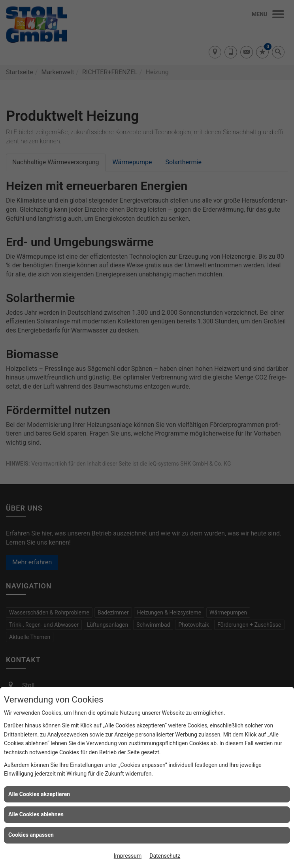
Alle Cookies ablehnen (36, 814)
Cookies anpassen (31, 835)
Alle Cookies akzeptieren (39, 794)
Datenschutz (165, 856)
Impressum (128, 856)
